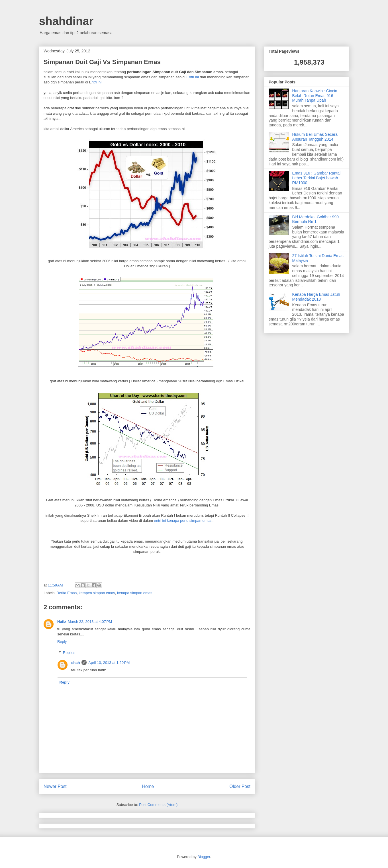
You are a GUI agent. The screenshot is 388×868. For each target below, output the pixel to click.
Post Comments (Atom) (158, 805)
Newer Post (55, 786)
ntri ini (96, 82)
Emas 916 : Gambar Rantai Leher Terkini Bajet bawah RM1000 (316, 178)
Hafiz (62, 622)
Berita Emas (67, 593)
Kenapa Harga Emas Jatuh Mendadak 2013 (316, 297)
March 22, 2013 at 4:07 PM (90, 622)
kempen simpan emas (97, 593)
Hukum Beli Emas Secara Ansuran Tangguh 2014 (315, 137)
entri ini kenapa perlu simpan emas (183, 521)
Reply (62, 642)
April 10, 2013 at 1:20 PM (109, 663)
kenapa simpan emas (135, 593)
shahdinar (66, 21)
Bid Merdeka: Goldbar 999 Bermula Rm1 (315, 219)
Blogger (204, 857)
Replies (69, 653)
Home (148, 786)
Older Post (240, 786)
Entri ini (193, 77)
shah (75, 663)
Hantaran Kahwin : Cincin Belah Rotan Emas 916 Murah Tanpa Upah (315, 96)
